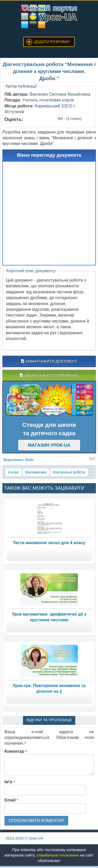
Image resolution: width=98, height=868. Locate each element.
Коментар (16, 751)
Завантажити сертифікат (49, 375)
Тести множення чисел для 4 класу (49, 543)
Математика (36, 472)
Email (11, 800)
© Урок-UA (24, 838)
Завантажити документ (49, 361)
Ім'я (10, 782)
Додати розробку (52, 42)
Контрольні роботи (69, 472)
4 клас (14, 472)
